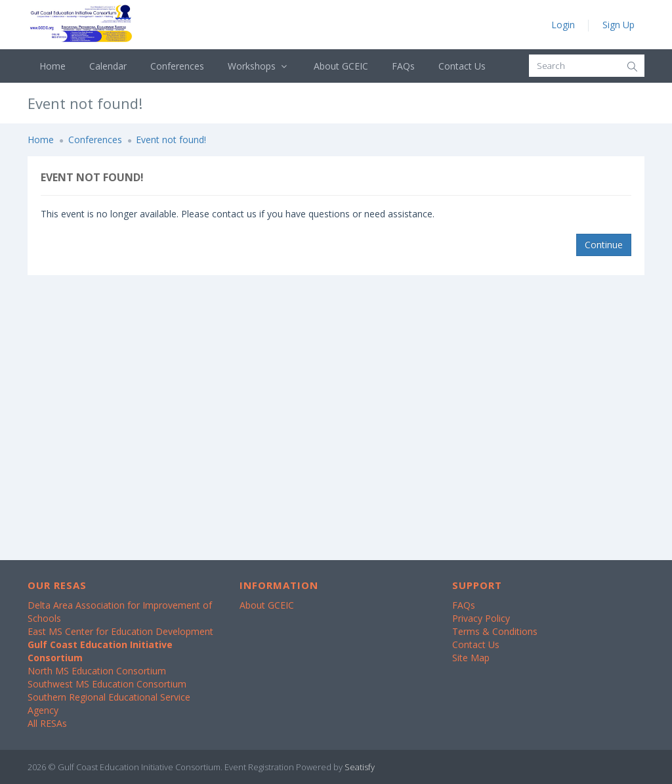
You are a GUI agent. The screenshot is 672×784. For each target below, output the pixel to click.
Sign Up (619, 25)
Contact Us (462, 66)
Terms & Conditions (495, 631)
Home (52, 66)
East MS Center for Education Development (120, 631)
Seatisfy (360, 767)
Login (563, 25)
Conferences (177, 66)
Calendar (108, 66)
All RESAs (47, 723)
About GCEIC (341, 66)
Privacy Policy (481, 618)
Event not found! (171, 140)
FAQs (403, 66)
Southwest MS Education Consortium (107, 684)
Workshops (259, 66)
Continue (604, 245)
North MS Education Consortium (97, 671)
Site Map (471, 658)
